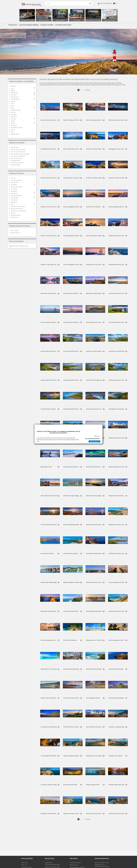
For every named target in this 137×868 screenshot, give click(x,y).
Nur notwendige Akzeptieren (92, 438)
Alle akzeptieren (94, 441)
